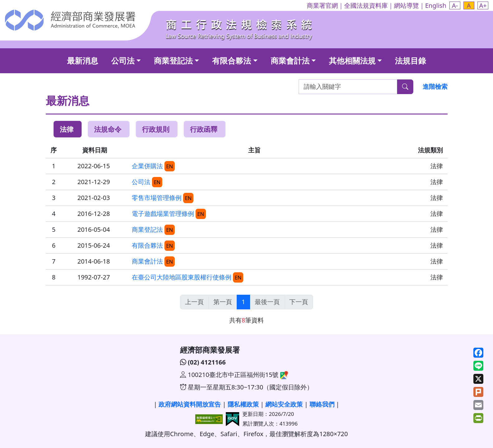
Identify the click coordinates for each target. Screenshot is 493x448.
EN (169, 166)
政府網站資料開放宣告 (190, 404)
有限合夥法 (232, 60)
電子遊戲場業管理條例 (163, 214)
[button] (455, 5)
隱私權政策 (243, 404)
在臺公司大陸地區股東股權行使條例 (182, 277)
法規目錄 (410, 60)
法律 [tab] (67, 129)
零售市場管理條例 (157, 198)
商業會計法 (290, 60)
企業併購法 (147, 166)
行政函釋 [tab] (204, 129)
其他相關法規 (352, 60)
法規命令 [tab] (108, 129)
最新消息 (83, 60)
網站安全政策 (284, 404)
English (436, 5)
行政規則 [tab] (156, 129)
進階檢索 (435, 86)
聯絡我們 (322, 404)
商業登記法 (173, 60)
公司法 (123, 60)
